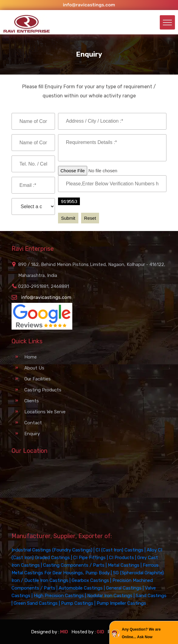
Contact (33, 423)
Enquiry (32, 434)
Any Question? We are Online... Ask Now (141, 633)
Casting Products (43, 390)
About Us (34, 368)
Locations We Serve (45, 412)
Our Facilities (38, 379)
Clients (32, 401)
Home (31, 357)
